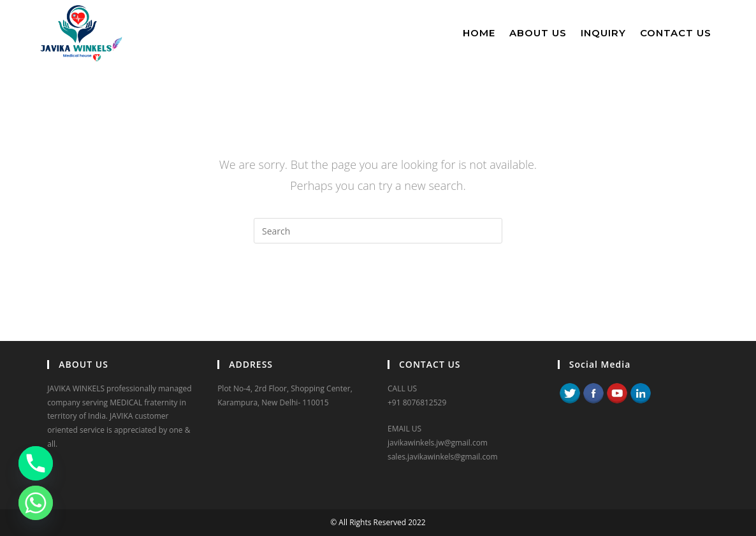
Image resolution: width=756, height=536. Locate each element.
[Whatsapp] (36, 503)
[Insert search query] (378, 231)
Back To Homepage (378, 295)
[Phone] (36, 463)
